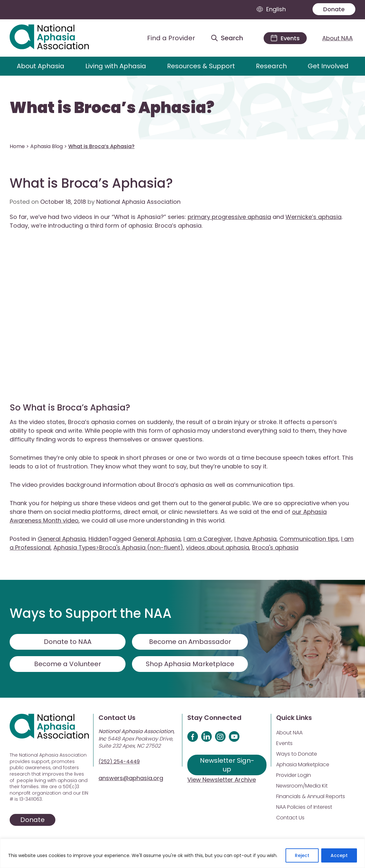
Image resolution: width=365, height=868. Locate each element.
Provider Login (294, 775)
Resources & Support (201, 66)
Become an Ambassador (190, 642)
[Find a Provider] (166, 38)
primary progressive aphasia (229, 217)
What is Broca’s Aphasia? (112, 108)
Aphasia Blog (47, 146)
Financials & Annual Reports (311, 796)
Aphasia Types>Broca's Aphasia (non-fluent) (118, 547)
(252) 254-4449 (119, 762)
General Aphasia (62, 539)
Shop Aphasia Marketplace (190, 664)
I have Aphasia (255, 539)
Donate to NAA (68, 642)
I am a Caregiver (207, 539)
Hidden (98, 539)
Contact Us (290, 818)
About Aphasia (41, 66)
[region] (182, 853)
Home (17, 146)
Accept (339, 855)
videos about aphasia (218, 547)
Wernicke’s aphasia (314, 217)
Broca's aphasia (275, 547)
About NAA (337, 38)
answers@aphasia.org (131, 778)
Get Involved (328, 66)
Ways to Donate (297, 754)
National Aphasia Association (138, 202)
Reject (302, 855)
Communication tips (309, 539)
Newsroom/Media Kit (302, 786)
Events (284, 743)
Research (271, 66)
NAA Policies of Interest (304, 807)
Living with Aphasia (116, 66)
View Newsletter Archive (222, 780)
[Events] (285, 38)
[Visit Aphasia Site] (57, 38)
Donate (334, 9)
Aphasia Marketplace (303, 764)
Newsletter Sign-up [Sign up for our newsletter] (227, 765)
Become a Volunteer (68, 664)
